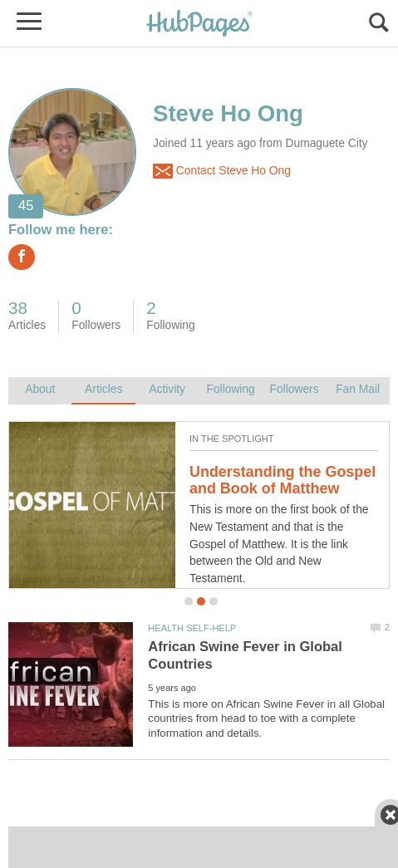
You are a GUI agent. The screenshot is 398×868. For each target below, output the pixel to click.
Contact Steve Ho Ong (222, 171)
